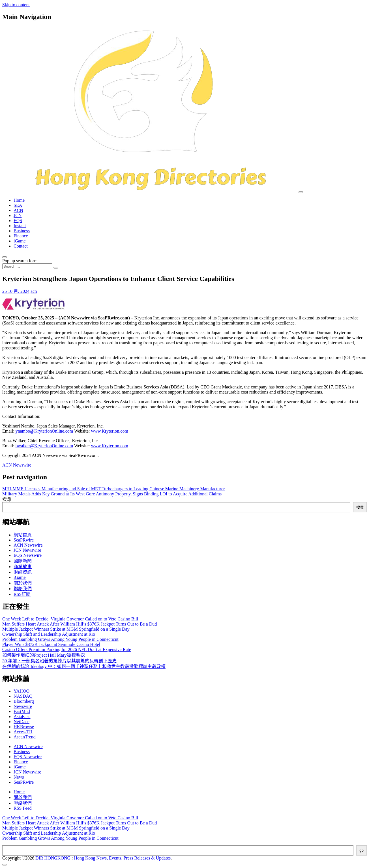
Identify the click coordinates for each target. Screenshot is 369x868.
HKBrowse (24, 727)
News (19, 777)
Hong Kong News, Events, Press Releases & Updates (123, 858)
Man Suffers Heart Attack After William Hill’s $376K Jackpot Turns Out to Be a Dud (80, 624)
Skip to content (16, 5)
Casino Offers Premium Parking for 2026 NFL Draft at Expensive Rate (67, 649)
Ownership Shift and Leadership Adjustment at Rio (49, 634)
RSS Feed (23, 808)
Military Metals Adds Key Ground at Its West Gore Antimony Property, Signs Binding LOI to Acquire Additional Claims (112, 494)
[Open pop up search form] (5, 257)
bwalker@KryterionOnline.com (44, 446)
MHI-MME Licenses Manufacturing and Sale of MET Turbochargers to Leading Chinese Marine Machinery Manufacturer (113, 489)
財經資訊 (23, 572)
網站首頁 (23, 535)
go (362, 850)
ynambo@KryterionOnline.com (44, 431)
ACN (18, 210)
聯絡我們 (23, 589)
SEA (18, 205)
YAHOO (22, 691)
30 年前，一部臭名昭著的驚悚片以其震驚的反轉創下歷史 (59, 661)
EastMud (22, 711)
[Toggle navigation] (301, 192)
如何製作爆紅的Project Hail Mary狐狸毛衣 (44, 655)
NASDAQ (23, 696)
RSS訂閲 (22, 594)
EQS (18, 221)
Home (19, 200)
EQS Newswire (28, 555)
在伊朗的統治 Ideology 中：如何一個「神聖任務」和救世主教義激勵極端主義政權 (84, 666)
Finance (21, 236)
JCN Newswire (27, 550)
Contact (21, 246)
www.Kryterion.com (110, 431)
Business (22, 231)
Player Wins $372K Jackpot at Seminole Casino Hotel (51, 644)
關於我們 (23, 583)
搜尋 (7, 499)
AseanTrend (25, 737)
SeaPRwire (24, 540)
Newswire (23, 706)
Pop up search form (20, 261)
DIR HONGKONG (53, 858)
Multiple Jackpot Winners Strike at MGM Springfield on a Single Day (66, 629)
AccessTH (23, 732)
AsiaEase (22, 716)
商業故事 (23, 567)
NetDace (22, 722)
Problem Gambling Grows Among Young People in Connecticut (60, 639)
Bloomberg (24, 701)
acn (34, 291)
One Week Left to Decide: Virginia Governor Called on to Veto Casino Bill (70, 619)
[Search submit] (56, 268)
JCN (18, 215)
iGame (20, 241)
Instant (20, 226)
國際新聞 (23, 561)
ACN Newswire (17, 465)
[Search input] (27, 266)
